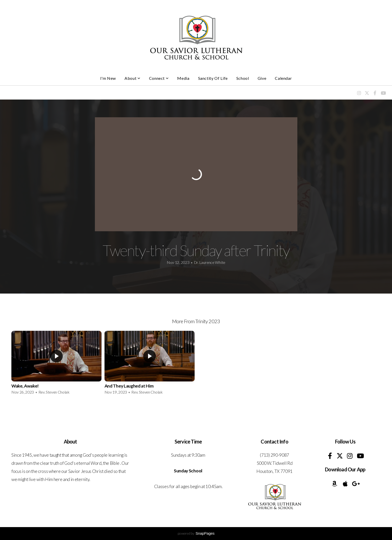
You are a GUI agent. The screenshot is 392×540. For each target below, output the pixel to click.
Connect (159, 78)
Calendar (283, 78)
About (132, 78)
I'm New (108, 78)
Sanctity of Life (213, 78)
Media (183, 78)
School (243, 78)
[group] (56, 364)
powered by (196, 533)
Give (262, 78)
